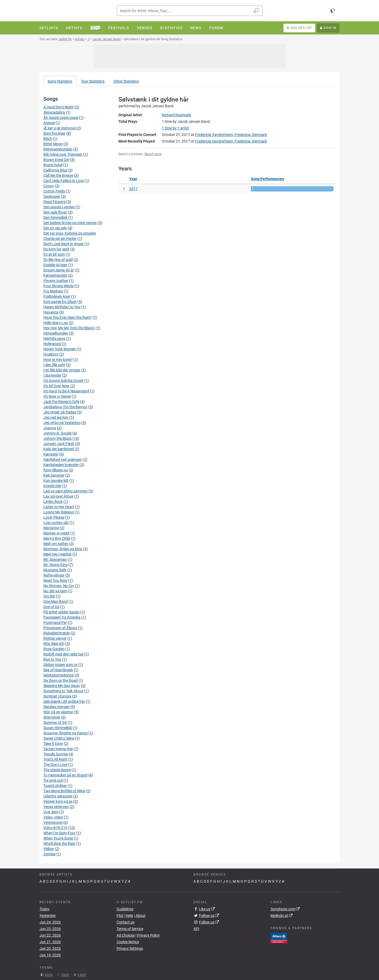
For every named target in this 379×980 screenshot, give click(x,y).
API (196, 929)
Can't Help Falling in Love (64, 181)
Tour (93, 81)
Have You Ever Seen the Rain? (68, 317)
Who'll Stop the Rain (59, 843)
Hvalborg (51, 354)
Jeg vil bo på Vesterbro (62, 423)
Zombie (49, 854)
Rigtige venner (55, 638)
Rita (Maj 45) (54, 644)
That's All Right (55, 759)
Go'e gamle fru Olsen (60, 302)
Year (133, 179)
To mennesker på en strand (65, 775)
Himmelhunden (56, 333)
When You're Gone (58, 838)
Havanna (51, 312)
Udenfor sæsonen (58, 796)
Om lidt (49, 596)
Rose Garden (54, 649)
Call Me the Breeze (58, 175)
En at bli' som (54, 254)
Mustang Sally (55, 570)
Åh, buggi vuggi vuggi (61, 118)
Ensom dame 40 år (59, 270)
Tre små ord (53, 780)
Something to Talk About (63, 691)
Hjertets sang (54, 339)
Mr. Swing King (56, 565)
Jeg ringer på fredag (60, 412)
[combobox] (190, 11)
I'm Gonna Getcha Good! (63, 381)
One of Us (51, 607)
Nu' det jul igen (55, 591)
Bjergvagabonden (58, 149)
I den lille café (54, 365)
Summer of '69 (55, 723)
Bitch (48, 139)
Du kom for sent (56, 249)
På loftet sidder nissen (61, 612)
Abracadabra (54, 112)
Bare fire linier (54, 133)
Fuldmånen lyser (57, 296)
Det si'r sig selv (55, 228)
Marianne (51, 528)
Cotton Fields (54, 191)
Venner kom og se (58, 801)
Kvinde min (52, 486)
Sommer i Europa (57, 696)
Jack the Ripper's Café (61, 402)
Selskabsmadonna (59, 675)
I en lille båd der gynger (62, 370)
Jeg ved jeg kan (56, 417)
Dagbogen (52, 196)
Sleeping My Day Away (62, 686)
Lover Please (54, 517)
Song (60, 81)
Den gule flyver (55, 212)
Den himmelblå (55, 218)
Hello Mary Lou (56, 323)
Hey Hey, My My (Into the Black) (69, 328)
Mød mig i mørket (58, 554)
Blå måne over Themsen (63, 154)
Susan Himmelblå (58, 728)
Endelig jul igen (55, 265)
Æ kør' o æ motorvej (59, 128)
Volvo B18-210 (55, 828)
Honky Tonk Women (60, 349)
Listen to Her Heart (59, 507)
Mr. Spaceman (55, 559)
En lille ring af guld (58, 260)
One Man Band (56, 602)
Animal (49, 123)
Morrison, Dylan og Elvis (63, 549)
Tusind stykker (55, 786)
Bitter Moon (53, 144)
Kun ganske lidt (56, 481)
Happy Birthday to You (62, 307)
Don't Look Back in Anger (64, 244)
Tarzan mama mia (58, 749)
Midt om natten (56, 544)
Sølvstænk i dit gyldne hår (64, 701)
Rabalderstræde (57, 633)
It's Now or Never (57, 396)
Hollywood (52, 344)
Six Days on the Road (61, 680)
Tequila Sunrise (56, 754)
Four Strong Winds (59, 286)
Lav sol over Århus (58, 496)
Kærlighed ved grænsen (63, 459)
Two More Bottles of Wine (64, 791)
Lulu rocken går (56, 523)
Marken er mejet (56, 533)
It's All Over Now (56, 386)
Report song (153, 154)
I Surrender (52, 375)
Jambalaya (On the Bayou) (65, 407)
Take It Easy (53, 744)
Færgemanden (55, 275)
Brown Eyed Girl (56, 160)
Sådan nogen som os (61, 665)
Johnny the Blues (58, 438)
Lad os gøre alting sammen (66, 491)
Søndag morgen (56, 707)
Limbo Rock (53, 502)
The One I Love (55, 765)
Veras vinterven (56, 807)
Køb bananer (54, 475)
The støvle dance (57, 770)
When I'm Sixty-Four (59, 833)
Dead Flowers (54, 202)
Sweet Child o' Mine (59, 738)
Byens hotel (53, 165)
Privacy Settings (130, 948)
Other (126, 81)
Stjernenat (52, 717)
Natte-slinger (54, 575)
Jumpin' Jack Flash (59, 444)
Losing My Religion (59, 512)
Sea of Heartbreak (58, 670)
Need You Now (55, 580)
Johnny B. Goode (58, 433)
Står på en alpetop (58, 712)
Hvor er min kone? (58, 360)
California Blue (55, 170)
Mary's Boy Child (57, 538)
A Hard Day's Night (59, 107)
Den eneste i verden (59, 207)
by (175, 128)
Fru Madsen (53, 291)
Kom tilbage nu (56, 470)
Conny (49, 186)
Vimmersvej (53, 822)
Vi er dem (51, 812)
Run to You (52, 659)
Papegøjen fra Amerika (62, 617)
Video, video (53, 817)
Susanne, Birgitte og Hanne (66, 733)
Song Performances (267, 179)
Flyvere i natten (56, 281)
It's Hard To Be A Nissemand (66, 391)
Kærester (51, 454)
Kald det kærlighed (59, 449)
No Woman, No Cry (59, 586)
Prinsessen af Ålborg (60, 628)
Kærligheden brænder (61, 465)
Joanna (50, 428)
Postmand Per (55, 623)
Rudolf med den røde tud (63, 654)
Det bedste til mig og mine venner (70, 223)
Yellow (49, 849)
